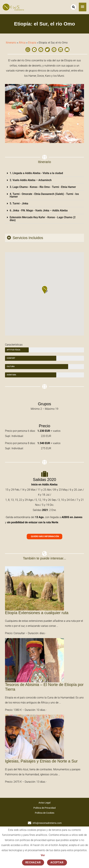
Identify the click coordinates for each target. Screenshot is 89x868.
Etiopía (32, 43)
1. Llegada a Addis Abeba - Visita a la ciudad (36, 173)
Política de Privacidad (44, 808)
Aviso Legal (44, 803)
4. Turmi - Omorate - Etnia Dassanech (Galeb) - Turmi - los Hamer (44, 195)
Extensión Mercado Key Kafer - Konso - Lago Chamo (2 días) (43, 219)
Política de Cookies (45, 813)
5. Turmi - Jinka (19, 203)
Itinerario (11, 43)
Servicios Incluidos (28, 238)
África (22, 43)
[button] (28, 50)
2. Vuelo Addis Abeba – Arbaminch (31, 180)
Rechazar (33, 862)
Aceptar (57, 862)
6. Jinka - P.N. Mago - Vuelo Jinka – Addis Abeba (39, 210)
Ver (43, 855)
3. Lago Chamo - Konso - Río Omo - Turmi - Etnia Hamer (43, 187)
